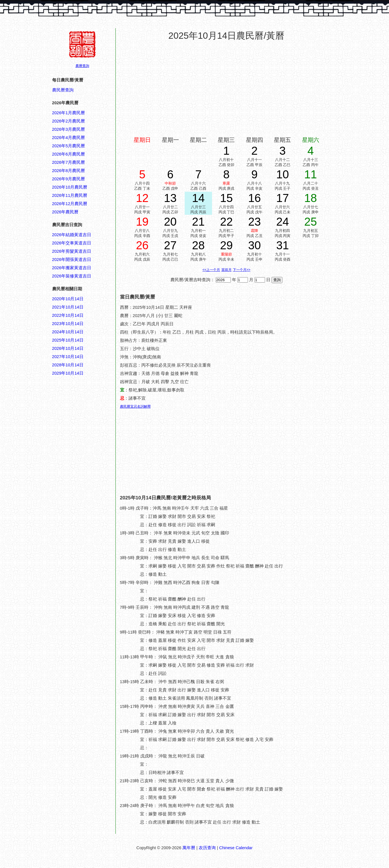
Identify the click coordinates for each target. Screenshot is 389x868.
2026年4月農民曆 (69, 138)
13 (170, 198)
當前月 (227, 270)
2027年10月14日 (68, 357)
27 (170, 245)
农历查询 (207, 848)
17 (283, 198)
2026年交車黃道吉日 (72, 243)
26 (142, 245)
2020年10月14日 (68, 299)
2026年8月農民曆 (69, 171)
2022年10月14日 (68, 315)
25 (311, 222)
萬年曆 (189, 848)
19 (142, 222)
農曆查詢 (82, 66)
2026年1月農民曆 (69, 113)
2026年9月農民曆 (69, 179)
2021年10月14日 (68, 307)
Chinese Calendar (236, 848)
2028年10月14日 (68, 365)
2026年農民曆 (65, 212)
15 (226, 198)
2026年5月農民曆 (69, 146)
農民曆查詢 (63, 90)
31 (283, 245)
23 (255, 222)
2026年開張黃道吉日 (72, 260)
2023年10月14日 (68, 324)
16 (255, 198)
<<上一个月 (211, 270)
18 (311, 198)
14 (198, 198)
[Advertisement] (75, 650)
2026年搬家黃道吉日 (72, 268)
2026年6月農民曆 (69, 154)
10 (283, 174)
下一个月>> (242, 270)
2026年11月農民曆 (70, 195)
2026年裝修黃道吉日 (72, 276)
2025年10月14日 (68, 340)
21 (198, 222)
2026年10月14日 (68, 348)
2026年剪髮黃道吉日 (72, 251)
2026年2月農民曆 (69, 121)
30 (255, 245)
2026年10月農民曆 (70, 187)
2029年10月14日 (68, 373)
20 (170, 222)
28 (198, 245)
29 (226, 245)
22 (226, 222)
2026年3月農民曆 (69, 129)
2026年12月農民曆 (70, 204)
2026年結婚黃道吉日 (72, 235)
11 (311, 174)
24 (283, 222)
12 (142, 198)
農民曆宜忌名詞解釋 (135, 407)
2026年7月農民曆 (69, 162)
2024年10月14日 (68, 332)
